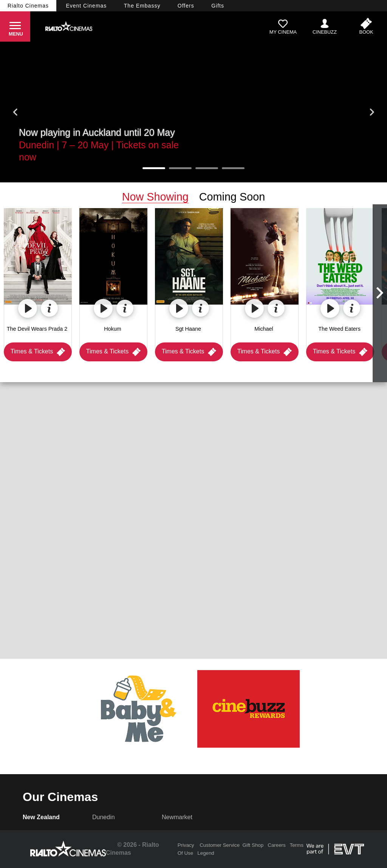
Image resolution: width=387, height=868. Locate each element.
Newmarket (177, 817)
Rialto (28, 6)
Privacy (186, 845)
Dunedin (104, 817)
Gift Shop (253, 845)
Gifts (218, 6)
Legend (206, 853)
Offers (186, 6)
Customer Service (220, 845)
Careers (276, 845)
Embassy (142, 6)
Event (86, 6)
